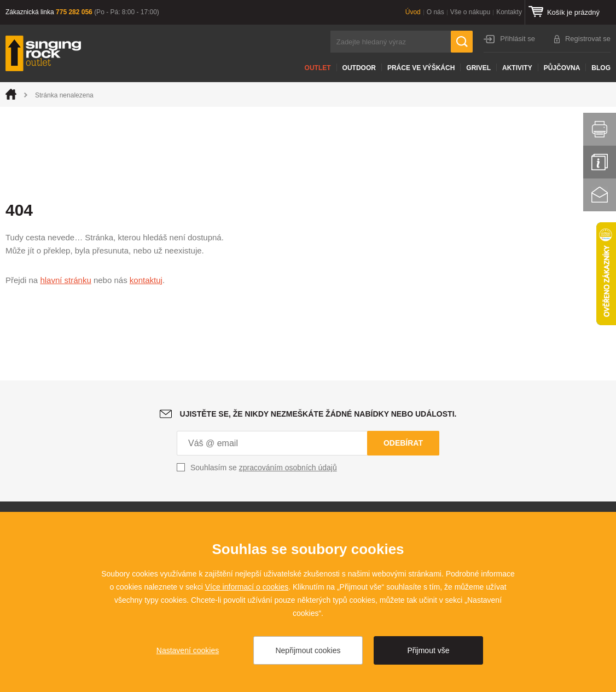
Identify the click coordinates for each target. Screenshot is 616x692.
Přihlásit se (518, 39)
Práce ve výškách (421, 68)
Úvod (413, 12)
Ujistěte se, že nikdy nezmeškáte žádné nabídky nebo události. (318, 414)
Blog (601, 68)
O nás (435, 12)
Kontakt (600, 195)
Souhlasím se (264, 468)
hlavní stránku (65, 280)
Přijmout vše (428, 650)
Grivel (478, 68)
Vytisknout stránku (600, 129)
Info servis (600, 162)
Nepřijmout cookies (308, 650)
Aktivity (517, 68)
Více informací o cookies (247, 587)
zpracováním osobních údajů (288, 468)
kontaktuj (146, 280)
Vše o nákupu (470, 12)
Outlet (318, 68)
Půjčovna (562, 68)
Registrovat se (588, 39)
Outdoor (359, 68)
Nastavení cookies (188, 650)
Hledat (462, 42)
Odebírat (403, 443)
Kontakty (509, 12)
